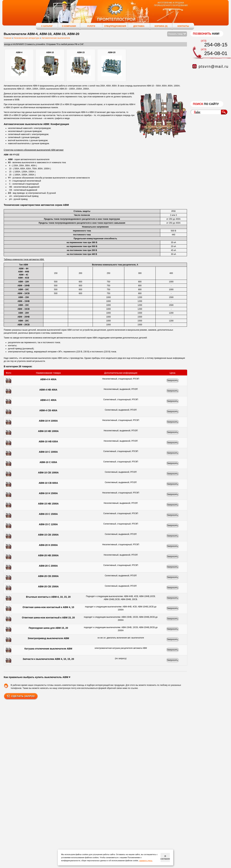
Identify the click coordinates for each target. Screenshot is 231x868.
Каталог (47, 26)
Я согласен (165, 857)
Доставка (139, 26)
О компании (69, 26)
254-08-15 (216, 45)
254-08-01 (216, 53)
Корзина (161, 26)
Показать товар (177, 34)
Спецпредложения (115, 26)
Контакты (183, 26)
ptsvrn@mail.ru (214, 66)
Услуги (91, 26)
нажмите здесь (146, 861)
